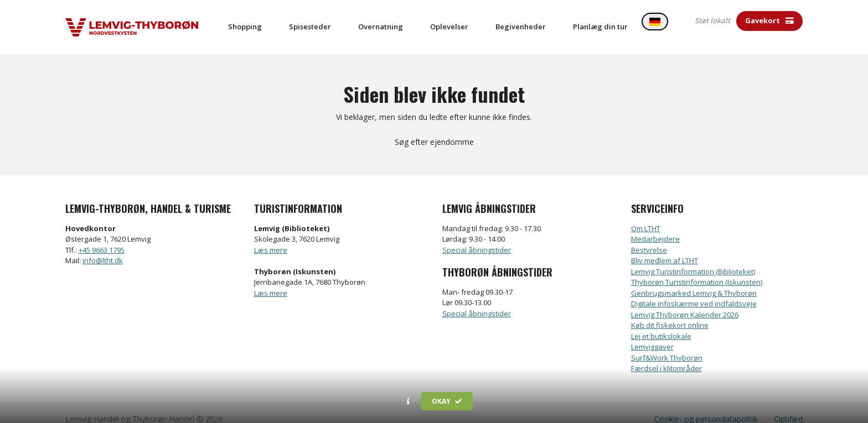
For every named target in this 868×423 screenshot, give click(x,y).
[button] (408, 401)
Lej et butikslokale (661, 323)
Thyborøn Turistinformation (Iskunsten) (697, 270)
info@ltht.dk (103, 248)
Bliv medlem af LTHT (665, 248)
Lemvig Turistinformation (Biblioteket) (693, 259)
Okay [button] (447, 401)
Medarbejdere (655, 227)
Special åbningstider (477, 237)
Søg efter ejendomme (434, 130)
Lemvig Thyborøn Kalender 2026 (685, 302)
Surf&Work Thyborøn (667, 345)
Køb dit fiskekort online (670, 313)
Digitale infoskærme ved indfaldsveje (694, 291)
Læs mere (271, 237)
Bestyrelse (649, 237)
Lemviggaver (652, 335)
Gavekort (769, 20)
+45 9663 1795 (102, 237)
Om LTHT (646, 216)
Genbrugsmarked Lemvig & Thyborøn (694, 280)
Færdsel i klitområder (666, 356)
